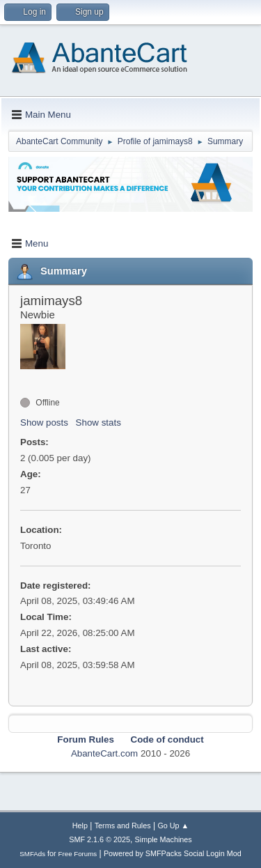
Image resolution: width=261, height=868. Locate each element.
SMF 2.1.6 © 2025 (100, 839)
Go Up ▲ (173, 826)
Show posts (44, 423)
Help (80, 826)
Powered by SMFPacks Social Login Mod (173, 853)
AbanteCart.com (104, 753)
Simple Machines (164, 839)
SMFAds (32, 854)
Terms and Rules (123, 826)
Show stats (98, 423)
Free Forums (78, 854)
